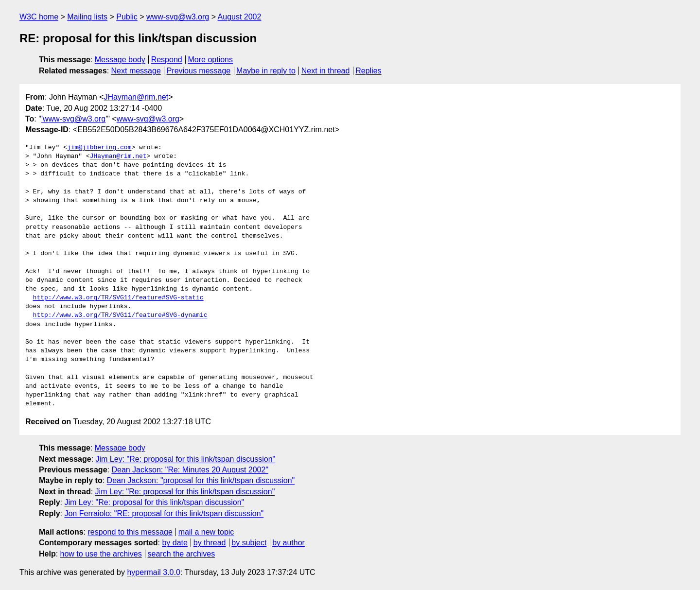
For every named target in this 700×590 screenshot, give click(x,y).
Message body (120, 60)
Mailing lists (87, 17)
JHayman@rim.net (136, 97)
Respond (167, 60)
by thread (210, 543)
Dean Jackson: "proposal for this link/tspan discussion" (201, 480)
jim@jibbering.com (99, 148)
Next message (136, 71)
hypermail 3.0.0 (153, 572)
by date (175, 543)
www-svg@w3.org (178, 17)
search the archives (182, 554)
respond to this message (130, 532)
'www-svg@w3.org (73, 119)
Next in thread (326, 71)
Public (127, 17)
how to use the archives (101, 554)
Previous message (199, 71)
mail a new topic (206, 532)
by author (289, 543)
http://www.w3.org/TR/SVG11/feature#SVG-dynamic (120, 315)
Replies (368, 71)
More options (211, 60)
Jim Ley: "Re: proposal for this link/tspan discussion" (186, 459)
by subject (249, 543)
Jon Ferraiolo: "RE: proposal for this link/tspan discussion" (164, 513)
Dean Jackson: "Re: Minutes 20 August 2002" (190, 470)
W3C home (39, 17)
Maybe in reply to (266, 71)
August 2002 (240, 17)
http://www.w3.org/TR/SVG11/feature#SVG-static (118, 298)
